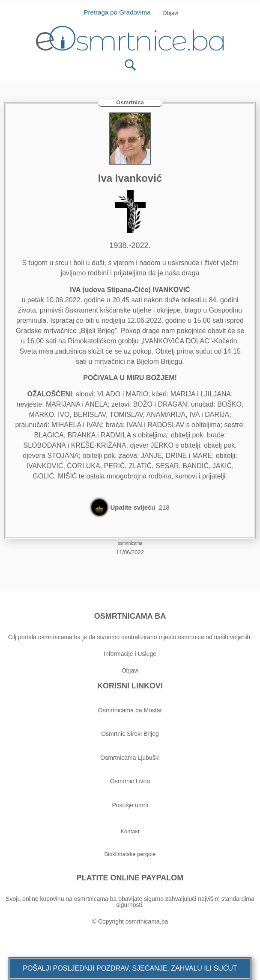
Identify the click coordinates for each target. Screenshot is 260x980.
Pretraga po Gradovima (121, 12)
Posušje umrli (130, 805)
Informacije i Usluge (130, 654)
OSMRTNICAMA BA (130, 616)
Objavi (130, 670)
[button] (130, 968)
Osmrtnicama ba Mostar (130, 710)
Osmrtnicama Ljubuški (130, 758)
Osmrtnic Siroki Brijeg (130, 734)
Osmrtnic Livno (130, 781)
